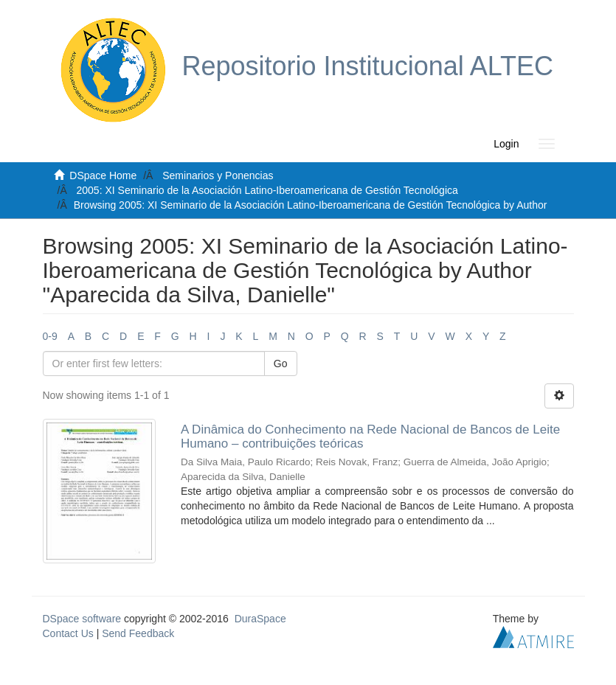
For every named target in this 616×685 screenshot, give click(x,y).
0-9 (50, 336)
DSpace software (82, 619)
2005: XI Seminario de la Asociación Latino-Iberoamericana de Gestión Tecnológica (267, 190)
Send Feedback (138, 633)
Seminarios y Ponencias (218, 175)
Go (281, 364)
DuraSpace (260, 619)
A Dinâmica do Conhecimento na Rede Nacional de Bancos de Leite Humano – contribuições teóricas (370, 437)
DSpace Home (103, 175)
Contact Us (68, 633)
